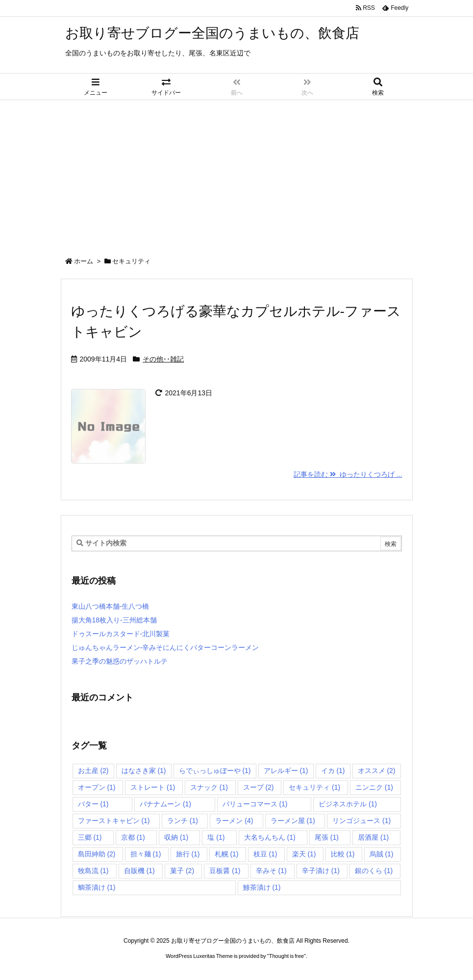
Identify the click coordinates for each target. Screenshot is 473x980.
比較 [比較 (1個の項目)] (343, 854)
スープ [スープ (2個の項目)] (259, 787)
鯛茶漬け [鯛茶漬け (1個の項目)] (97, 887)
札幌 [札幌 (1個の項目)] (227, 854)
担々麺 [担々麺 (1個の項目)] (146, 854)
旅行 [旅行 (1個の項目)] (188, 854)
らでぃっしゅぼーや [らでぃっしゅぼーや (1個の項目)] (215, 771)
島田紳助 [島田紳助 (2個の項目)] (97, 854)
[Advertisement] (236, 174)
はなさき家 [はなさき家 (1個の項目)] (144, 771)
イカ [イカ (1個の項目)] (333, 771)
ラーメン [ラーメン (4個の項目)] (234, 821)
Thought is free (286, 956)
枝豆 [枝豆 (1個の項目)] (265, 854)
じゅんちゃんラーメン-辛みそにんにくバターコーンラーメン (165, 647)
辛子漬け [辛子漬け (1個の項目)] (321, 871)
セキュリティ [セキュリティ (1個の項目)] (314, 787)
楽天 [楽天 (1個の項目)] (304, 854)
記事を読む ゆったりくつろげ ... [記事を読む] (348, 474)
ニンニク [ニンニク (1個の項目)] (374, 787)
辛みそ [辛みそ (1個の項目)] (271, 871)
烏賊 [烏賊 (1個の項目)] (382, 854)
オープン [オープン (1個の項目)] (97, 787)
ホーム (84, 261)
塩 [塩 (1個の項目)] (216, 837)
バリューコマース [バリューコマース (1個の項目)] (255, 804)
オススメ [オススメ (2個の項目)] (377, 771)
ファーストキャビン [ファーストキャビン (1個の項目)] (114, 821)
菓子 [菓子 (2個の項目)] (182, 871)
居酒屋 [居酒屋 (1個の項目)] (373, 837)
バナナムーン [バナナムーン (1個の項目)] (165, 804)
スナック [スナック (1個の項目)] (209, 787)
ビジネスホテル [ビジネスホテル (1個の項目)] (348, 804)
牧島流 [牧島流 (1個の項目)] (93, 871)
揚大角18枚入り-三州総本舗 (114, 620)
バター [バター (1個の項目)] (93, 804)
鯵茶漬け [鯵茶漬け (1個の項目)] (262, 887)
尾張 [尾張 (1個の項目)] (327, 837)
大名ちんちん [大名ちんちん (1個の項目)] (270, 837)
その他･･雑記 (163, 359)
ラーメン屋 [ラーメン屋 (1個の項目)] (293, 821)
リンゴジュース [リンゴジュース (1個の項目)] (361, 821)
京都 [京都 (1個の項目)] (133, 837)
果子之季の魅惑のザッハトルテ (120, 661)
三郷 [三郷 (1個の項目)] (90, 837)
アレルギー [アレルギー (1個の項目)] (286, 771)
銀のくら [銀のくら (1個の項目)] (374, 871)
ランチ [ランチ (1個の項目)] (183, 821)
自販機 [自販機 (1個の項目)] (139, 871)
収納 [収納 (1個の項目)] (176, 837)
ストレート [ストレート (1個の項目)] (153, 787)
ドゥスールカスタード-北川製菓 (121, 634)
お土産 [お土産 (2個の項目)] (93, 771)
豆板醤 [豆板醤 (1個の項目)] (225, 871)
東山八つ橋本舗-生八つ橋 (111, 606)
